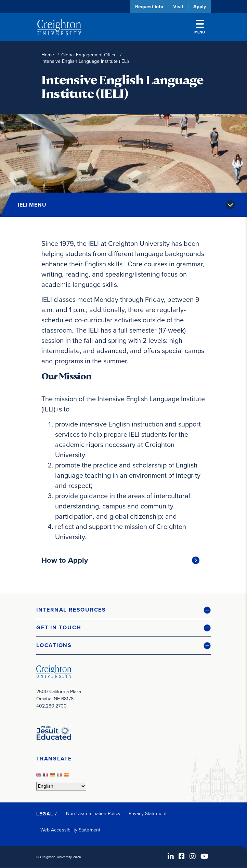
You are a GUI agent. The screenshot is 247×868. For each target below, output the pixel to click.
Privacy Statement (148, 814)
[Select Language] (61, 786)
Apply (200, 6)
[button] (123, 610)
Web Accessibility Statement (70, 830)
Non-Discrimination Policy (93, 814)
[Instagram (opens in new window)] (193, 856)
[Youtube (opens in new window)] (204, 856)
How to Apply (65, 560)
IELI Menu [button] (32, 205)
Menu (200, 27)
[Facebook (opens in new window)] (182, 856)
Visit (178, 6)
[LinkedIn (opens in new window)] (171, 856)
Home (48, 55)
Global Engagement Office (89, 55)
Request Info (149, 6)
